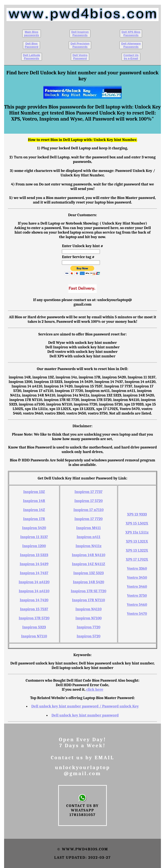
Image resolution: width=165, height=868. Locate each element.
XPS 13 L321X (137, 541)
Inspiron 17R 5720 (34, 618)
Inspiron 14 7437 (34, 573)
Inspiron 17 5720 (89, 501)
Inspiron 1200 (34, 546)
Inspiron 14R (34, 501)
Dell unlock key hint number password (85, 715)
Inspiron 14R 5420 (88, 582)
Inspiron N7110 (34, 636)
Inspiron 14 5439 (34, 564)
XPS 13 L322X (137, 550)
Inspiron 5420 (34, 528)
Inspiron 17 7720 (89, 519)
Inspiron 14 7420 (34, 600)
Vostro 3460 (137, 587)
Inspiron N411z (89, 546)
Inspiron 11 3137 (34, 537)
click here (95, 690)
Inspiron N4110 (89, 609)
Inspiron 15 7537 (34, 609)
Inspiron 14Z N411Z (89, 564)
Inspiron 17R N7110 (88, 600)
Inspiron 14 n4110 (34, 591)
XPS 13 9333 (137, 514)
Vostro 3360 (137, 569)
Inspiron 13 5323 (34, 555)
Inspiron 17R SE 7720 (88, 591)
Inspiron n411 (89, 537)
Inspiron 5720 (89, 636)
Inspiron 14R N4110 (89, 555)
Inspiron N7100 (89, 618)
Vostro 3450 (137, 578)
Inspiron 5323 (34, 627)
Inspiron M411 (88, 528)
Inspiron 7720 (89, 627)
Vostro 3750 (137, 596)
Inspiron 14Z (34, 510)
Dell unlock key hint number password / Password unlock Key (85, 706)
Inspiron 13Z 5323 (89, 573)
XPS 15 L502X (137, 523)
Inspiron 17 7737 (89, 492)
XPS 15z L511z (137, 532)
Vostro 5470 (137, 614)
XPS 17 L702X (137, 560)
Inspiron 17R (34, 519)
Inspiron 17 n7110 (89, 510)
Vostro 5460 (137, 605)
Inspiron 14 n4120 (34, 582)
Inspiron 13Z (34, 492)
